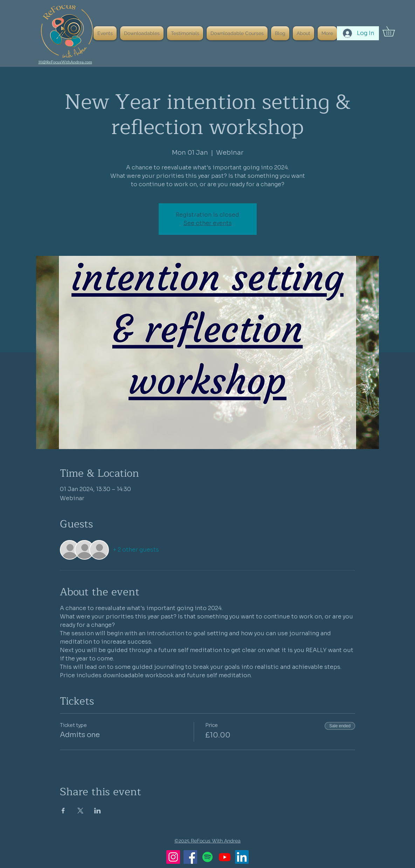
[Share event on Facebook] (63, 811)
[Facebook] (190, 857)
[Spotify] (207, 857)
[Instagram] (173, 857)
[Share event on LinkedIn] (98, 811)
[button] (393, 31)
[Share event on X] (80, 811)
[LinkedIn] (242, 857)
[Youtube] (225, 857)
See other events (208, 223)
